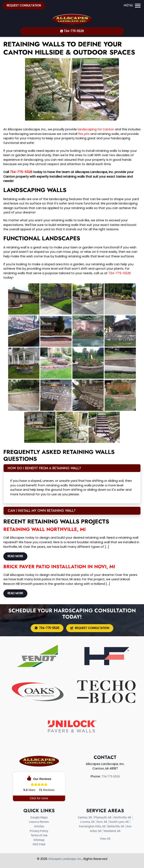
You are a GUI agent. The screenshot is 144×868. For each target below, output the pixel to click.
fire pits (84, 134)
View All (105, 839)
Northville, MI (122, 817)
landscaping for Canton (96, 129)
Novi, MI (102, 822)
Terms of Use (39, 835)
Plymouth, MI (103, 817)
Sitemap (39, 840)
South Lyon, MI (119, 822)
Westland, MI (112, 831)
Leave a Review (39, 822)
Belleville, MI (116, 826)
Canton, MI (85, 817)
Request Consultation (24, 6)
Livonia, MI (87, 822)
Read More (15, 556)
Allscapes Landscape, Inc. (65, 859)
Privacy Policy (39, 831)
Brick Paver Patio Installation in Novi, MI (59, 567)
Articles (39, 826)
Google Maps (39, 817)
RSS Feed (39, 844)
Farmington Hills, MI (92, 826)
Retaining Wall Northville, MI (44, 529)
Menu (133, 5)
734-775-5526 (72, 31)
